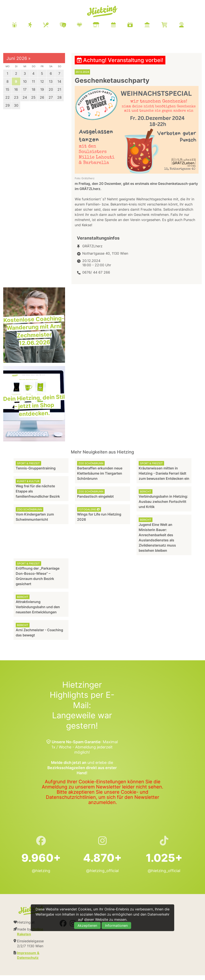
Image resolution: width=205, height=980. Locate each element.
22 (8, 97)
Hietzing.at (102, 11)
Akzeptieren (87, 925)
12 (42, 81)
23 (16, 97)
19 (42, 89)
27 (51, 97)
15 (7, 89)
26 (42, 97)
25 (33, 97)
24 (25, 97)
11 (33, 81)
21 (59, 89)
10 (25, 81)
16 (16, 89)
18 (33, 89)
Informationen (116, 925)
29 (8, 105)
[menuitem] (103, 25)
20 (51, 89)
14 (59, 81)
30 (16, 105)
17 (25, 89)
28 (59, 97)
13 (51, 81)
